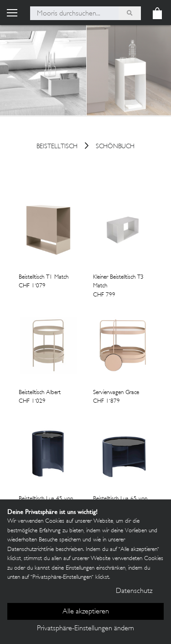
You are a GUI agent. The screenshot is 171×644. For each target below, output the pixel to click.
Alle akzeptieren (86, 612)
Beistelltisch (57, 147)
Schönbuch (115, 147)
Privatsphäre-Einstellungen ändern (85, 629)
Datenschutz (134, 591)
